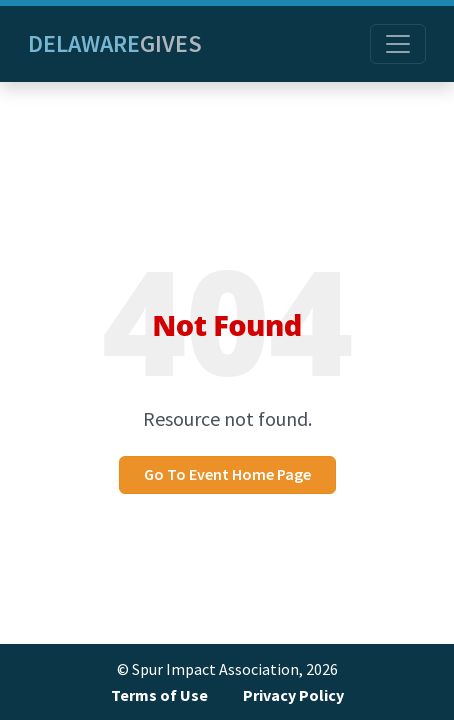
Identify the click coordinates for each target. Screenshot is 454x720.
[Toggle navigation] (398, 44)
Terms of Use (159, 695)
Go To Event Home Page (227, 474)
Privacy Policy (293, 695)
